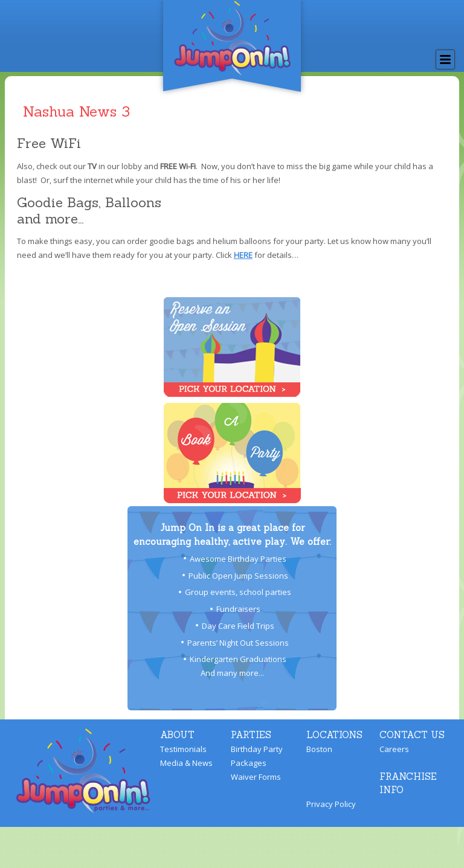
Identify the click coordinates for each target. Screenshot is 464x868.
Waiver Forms (256, 777)
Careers (394, 749)
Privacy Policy (331, 804)
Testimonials (183, 749)
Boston (319, 749)
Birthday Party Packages (257, 756)
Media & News (186, 763)
